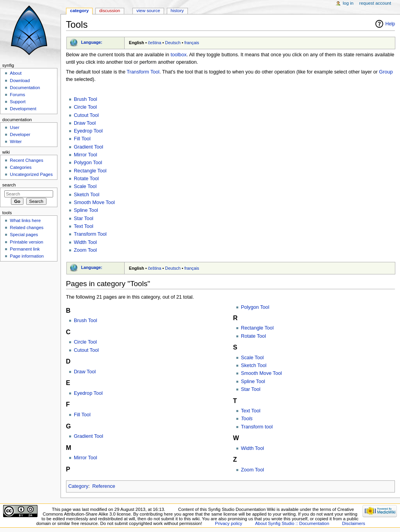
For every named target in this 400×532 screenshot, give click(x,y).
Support (18, 102)
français (192, 43)
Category (78, 486)
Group (386, 72)
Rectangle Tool (90, 171)
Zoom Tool (85, 250)
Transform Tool (143, 72)
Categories (21, 167)
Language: (92, 42)
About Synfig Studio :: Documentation (292, 523)
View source (148, 11)
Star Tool (84, 219)
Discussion (110, 11)
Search (9, 185)
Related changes (27, 227)
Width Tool (85, 242)
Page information (27, 256)
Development (23, 109)
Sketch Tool (87, 195)
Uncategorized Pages (31, 174)
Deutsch (173, 43)
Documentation (25, 88)
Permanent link (25, 249)
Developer (20, 134)
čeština (155, 43)
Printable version (26, 242)
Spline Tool (86, 210)
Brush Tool (86, 99)
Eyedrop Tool (88, 131)
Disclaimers (354, 523)
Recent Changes (26, 160)
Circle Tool (85, 107)
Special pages (24, 235)
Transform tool (257, 427)
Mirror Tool (86, 155)
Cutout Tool (86, 115)
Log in (348, 3)
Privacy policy (229, 523)
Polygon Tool (88, 163)
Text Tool (84, 226)
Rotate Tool (86, 179)
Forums (17, 95)
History (177, 11)
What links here (25, 220)
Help (390, 24)
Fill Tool (82, 139)
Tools (247, 419)
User (14, 127)
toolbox (179, 55)
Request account (375, 3)
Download (20, 81)
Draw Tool (85, 123)
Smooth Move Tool (94, 202)
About (16, 73)
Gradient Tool (88, 147)
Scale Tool (85, 186)
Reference (104, 486)
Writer (16, 142)
